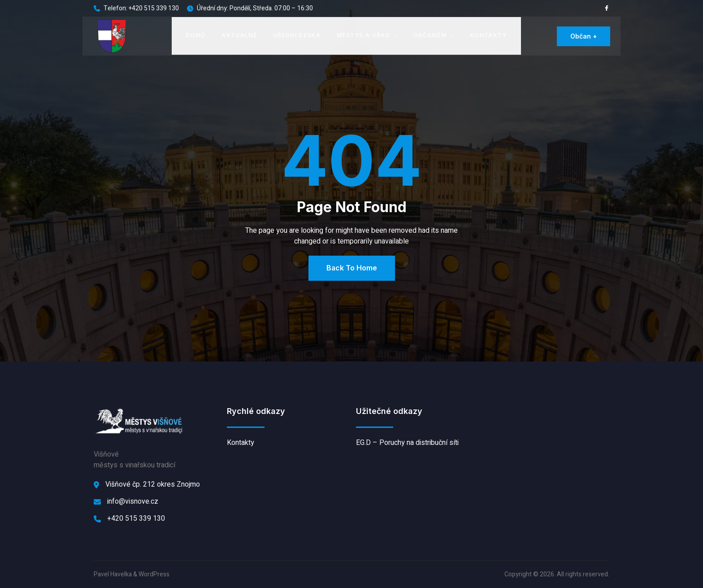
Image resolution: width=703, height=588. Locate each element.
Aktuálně (240, 35)
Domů (195, 35)
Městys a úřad (367, 35)
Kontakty (488, 35)
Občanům (434, 35)
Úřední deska (297, 35)
